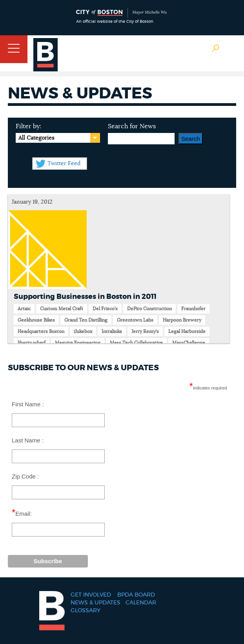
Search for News (132, 126)
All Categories (36, 138)
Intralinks (112, 331)
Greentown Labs (135, 320)
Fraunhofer (193, 309)
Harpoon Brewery (182, 320)
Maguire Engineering (78, 343)
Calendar (141, 603)
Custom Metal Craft (62, 309)
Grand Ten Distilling (86, 320)
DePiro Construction (149, 309)
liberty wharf (32, 343)
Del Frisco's (105, 309)
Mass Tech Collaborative (136, 343)
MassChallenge (189, 343)
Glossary (86, 611)
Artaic (24, 309)
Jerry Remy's (145, 331)
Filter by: (28, 126)
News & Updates (96, 603)
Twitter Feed (64, 164)
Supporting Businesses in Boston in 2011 (85, 297)
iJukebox (83, 331)
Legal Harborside (187, 331)
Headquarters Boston (41, 331)
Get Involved (91, 595)
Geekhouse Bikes (36, 320)
